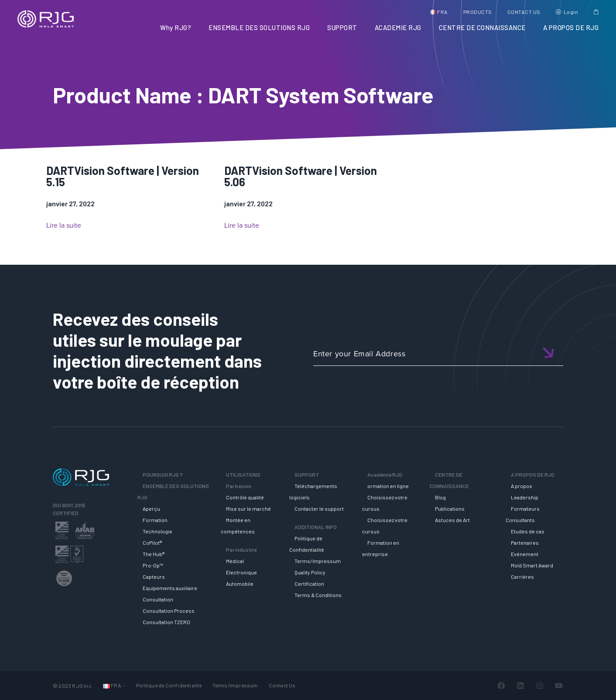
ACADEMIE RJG (398, 27)
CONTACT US (524, 12)
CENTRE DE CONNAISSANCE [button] (482, 27)
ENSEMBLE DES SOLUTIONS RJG (259, 27)
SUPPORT (342, 27)
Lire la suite (64, 225)
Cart (596, 12)
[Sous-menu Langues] (124, 685)
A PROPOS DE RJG (571, 27)
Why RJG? (176, 27)
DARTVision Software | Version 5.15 (123, 176)
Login (571, 12)
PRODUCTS (478, 12)
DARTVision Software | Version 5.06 (301, 176)
